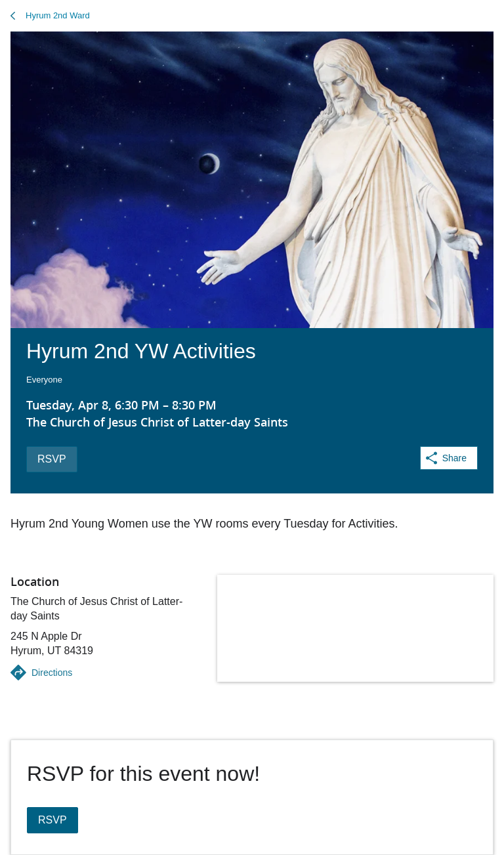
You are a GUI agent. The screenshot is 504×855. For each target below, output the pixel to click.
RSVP (52, 459)
